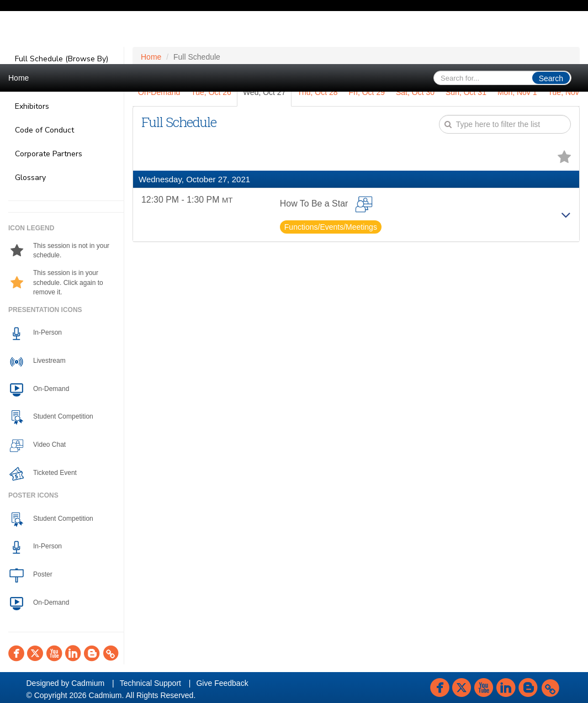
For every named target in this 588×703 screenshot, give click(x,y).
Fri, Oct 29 (367, 92)
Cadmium (88, 683)
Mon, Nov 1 (517, 92)
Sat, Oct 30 (415, 92)
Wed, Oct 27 (264, 92)
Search (551, 78)
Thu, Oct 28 (317, 92)
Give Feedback (222, 683)
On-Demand (159, 92)
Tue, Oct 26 (211, 92)
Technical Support (150, 683)
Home (18, 78)
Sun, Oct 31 (466, 92)
